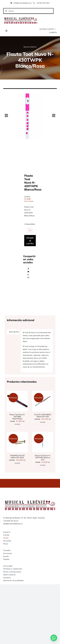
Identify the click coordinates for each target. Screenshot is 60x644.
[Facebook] (28, 269)
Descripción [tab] (14, 332)
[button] (54, 638)
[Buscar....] (28, 11)
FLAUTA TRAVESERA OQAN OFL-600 (43, 416)
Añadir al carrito (30, 241)
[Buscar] (6, 11)
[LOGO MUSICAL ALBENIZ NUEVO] (21, 17)
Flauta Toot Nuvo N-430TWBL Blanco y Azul (43, 458)
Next (54, 115)
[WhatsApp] (28, 275)
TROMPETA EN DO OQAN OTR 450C (17, 457)
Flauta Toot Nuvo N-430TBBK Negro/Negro (17, 417)
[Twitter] (28, 272)
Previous (6, 115)
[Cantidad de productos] (30, 230)
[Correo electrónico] (28, 278)
